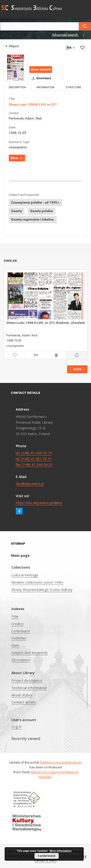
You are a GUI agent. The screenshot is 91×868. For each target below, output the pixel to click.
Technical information (29, 688)
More (77, 369)
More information (60, 851)
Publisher (19, 638)
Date (15, 645)
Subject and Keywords (29, 653)
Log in (17, 727)
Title (15, 617)
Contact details (24, 702)
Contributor (21, 631)
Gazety (17, 211)
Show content (41, 69)
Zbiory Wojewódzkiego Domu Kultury (42, 590)
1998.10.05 (17, 133)
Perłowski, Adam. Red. (26, 118)
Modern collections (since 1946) (37, 582)
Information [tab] (45, 87)
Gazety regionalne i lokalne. (33, 219)
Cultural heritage (25, 575)
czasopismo (18, 147)
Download (40, 78)
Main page (20, 555)
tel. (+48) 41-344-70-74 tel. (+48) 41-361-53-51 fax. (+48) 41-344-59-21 (34, 459)
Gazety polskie (41, 211)
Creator (18, 624)
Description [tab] (17, 87)
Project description (27, 681)
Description (21, 660)
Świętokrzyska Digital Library (61, 762)
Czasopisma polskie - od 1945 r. (35, 202)
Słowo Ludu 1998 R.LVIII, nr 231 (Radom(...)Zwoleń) (45, 323)
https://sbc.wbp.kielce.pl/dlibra (39, 503)
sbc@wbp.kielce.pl (30, 484)
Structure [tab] (74, 87)
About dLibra (22, 695)
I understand (47, 856)
